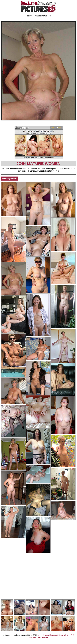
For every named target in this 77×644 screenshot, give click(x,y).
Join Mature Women (38, 163)
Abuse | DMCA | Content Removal (52, 635)
